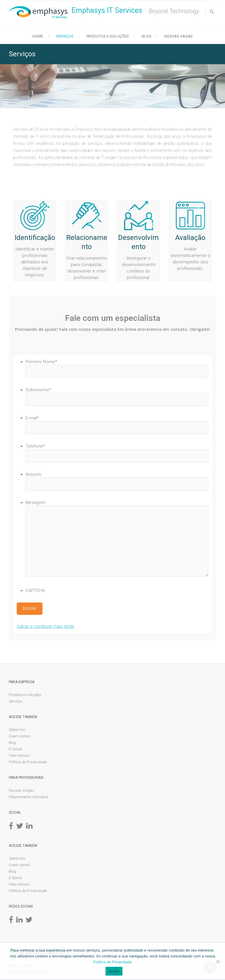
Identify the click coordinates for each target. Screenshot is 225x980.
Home (38, 36)
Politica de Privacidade (112, 962)
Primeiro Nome (41, 362)
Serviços (65, 36)
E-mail (32, 418)
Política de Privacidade (28, 762)
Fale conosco (19, 756)
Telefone (35, 446)
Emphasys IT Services (107, 10)
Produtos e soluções (108, 36)
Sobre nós (17, 730)
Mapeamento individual (28, 797)
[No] (218, 962)
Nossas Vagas (179, 36)
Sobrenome (38, 390)
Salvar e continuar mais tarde (46, 627)
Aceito (114, 971)
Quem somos (19, 737)
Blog (147, 36)
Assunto (34, 474)
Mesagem (35, 502)
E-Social (15, 750)
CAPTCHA (35, 590)
